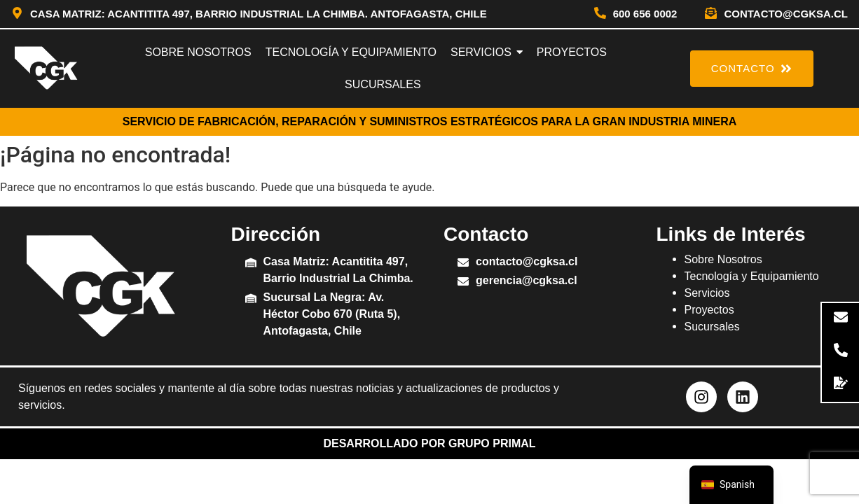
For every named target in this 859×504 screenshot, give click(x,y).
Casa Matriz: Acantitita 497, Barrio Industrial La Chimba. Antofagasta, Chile (259, 14)
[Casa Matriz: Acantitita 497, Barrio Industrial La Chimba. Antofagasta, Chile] (17, 14)
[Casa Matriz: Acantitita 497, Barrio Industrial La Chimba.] (251, 264)
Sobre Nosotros (723, 259)
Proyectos (709, 310)
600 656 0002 (645, 14)
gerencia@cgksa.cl (527, 280)
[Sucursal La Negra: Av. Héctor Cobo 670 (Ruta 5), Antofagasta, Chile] (251, 299)
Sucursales (712, 327)
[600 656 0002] (600, 14)
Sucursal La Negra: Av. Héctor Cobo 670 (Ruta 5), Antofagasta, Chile (332, 314)
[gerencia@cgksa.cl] (463, 282)
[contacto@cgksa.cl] (711, 14)
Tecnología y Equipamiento (752, 276)
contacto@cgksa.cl (786, 14)
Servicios (707, 293)
